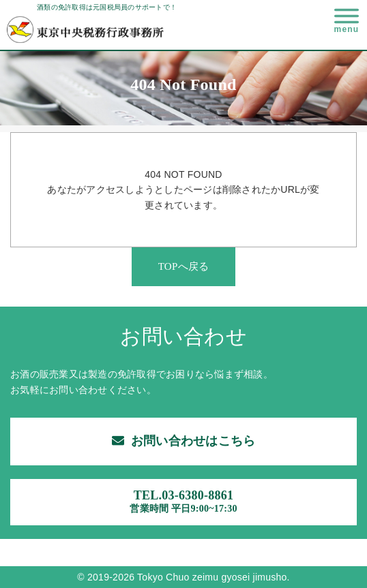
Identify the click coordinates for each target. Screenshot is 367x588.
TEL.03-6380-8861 (183, 502)
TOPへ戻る (184, 266)
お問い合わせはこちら (184, 441)
